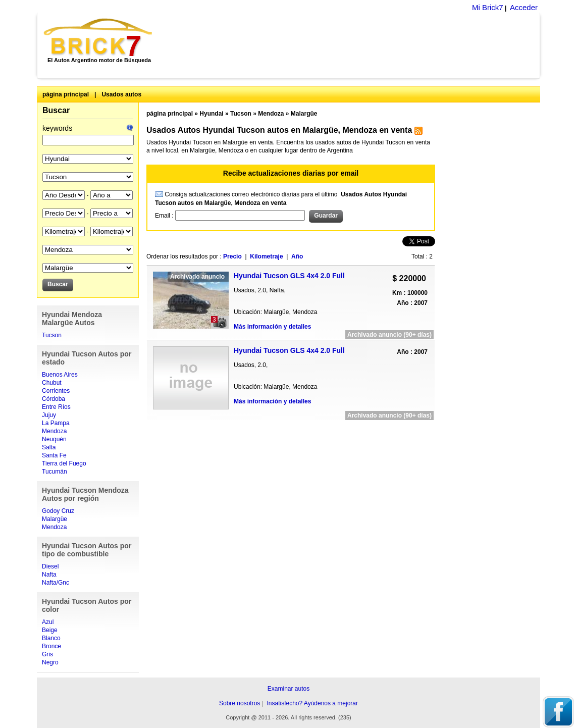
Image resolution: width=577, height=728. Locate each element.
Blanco (51, 638)
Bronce (51, 646)
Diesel (50, 566)
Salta (49, 447)
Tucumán (55, 472)
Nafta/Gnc (56, 583)
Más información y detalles (272, 327)
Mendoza (54, 431)
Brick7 (99, 37)
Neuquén (54, 439)
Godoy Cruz (58, 511)
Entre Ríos (56, 407)
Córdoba (54, 399)
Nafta (49, 575)
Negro (50, 662)
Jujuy (49, 415)
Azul (48, 622)
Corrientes (56, 391)
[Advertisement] (352, 45)
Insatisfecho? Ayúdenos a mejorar (312, 703)
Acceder (524, 7)
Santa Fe (54, 455)
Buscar (56, 110)
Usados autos (121, 94)
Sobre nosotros (240, 703)
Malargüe (55, 519)
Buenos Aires (60, 375)
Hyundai (211, 114)
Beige (50, 630)
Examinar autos (288, 689)
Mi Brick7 (488, 7)
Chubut (52, 383)
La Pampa (56, 423)
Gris (47, 654)
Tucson (52, 335)
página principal (66, 94)
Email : (165, 216)
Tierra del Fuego (64, 463)
